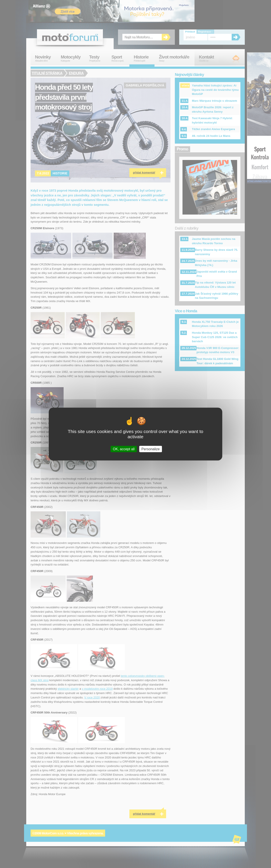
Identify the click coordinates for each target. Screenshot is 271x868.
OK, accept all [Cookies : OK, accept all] (124, 449)
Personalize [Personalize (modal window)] (151, 449)
